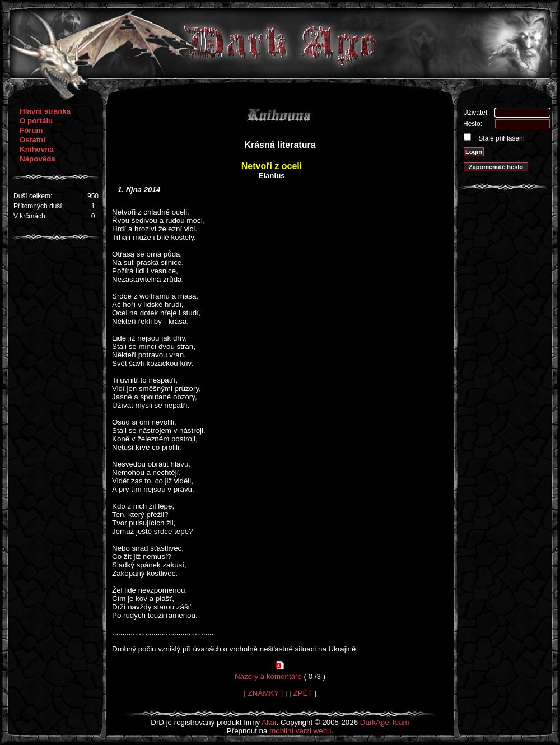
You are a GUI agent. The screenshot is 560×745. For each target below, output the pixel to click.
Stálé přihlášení (501, 138)
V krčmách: (30, 216)
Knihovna (37, 149)
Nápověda (38, 159)
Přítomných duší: (39, 206)
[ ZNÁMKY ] (263, 693)
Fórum (31, 130)
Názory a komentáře (268, 676)
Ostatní (32, 140)
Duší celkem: (33, 196)
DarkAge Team (385, 722)
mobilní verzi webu (300, 731)
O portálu (36, 121)
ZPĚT (303, 693)
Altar (269, 722)
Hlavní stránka (45, 111)
